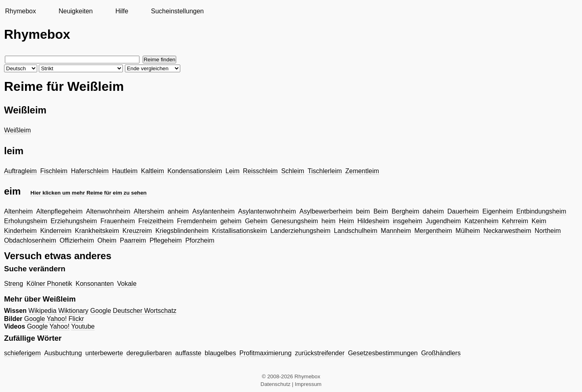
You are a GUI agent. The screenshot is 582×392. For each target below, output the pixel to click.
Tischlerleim (325, 171)
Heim (346, 221)
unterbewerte (104, 353)
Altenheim (18, 211)
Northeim (548, 231)
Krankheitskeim (97, 231)
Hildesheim (373, 221)
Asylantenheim (214, 211)
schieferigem (22, 353)
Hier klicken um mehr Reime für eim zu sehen (88, 193)
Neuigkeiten (76, 11)
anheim (178, 211)
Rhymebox (20, 11)
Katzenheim (482, 221)
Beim (381, 211)
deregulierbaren (149, 353)
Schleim (293, 171)
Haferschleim (90, 171)
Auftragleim (20, 171)
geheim (231, 221)
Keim (539, 221)
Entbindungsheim (541, 211)
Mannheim (396, 231)
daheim (433, 211)
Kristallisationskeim (239, 231)
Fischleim (54, 171)
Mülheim (468, 231)
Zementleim (362, 171)
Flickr (76, 319)
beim (363, 211)
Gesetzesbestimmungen (383, 353)
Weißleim (17, 130)
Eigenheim (498, 211)
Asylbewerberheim (326, 211)
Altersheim (149, 211)
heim (328, 221)
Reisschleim (260, 171)
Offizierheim (77, 240)
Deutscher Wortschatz (144, 311)
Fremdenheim (197, 221)
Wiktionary (73, 311)
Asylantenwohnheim (267, 211)
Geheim (256, 221)
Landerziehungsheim (300, 231)
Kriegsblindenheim (182, 231)
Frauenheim (117, 221)
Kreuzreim (137, 231)
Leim (233, 171)
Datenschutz (276, 384)
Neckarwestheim (507, 231)
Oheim (107, 240)
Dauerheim (463, 211)
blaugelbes (220, 353)
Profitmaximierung (265, 353)
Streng (14, 284)
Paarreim (133, 240)
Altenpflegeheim (60, 211)
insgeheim (408, 221)
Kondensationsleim (195, 171)
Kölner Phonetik (50, 284)
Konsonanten (95, 284)
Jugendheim (443, 221)
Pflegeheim (166, 240)
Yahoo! (57, 319)
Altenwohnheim (108, 211)
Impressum (308, 384)
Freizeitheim (156, 221)
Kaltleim (153, 171)
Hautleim (125, 171)
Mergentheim (433, 231)
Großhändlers (441, 353)
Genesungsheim (294, 221)
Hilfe (122, 11)
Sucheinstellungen (177, 11)
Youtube (83, 326)
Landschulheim (356, 231)
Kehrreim (515, 221)
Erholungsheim (26, 221)
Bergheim (405, 211)
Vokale (127, 284)
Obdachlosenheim (30, 240)
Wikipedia (42, 311)
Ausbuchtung (63, 353)
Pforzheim (200, 240)
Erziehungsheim (74, 221)
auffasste (188, 353)
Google (101, 311)
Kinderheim (20, 231)
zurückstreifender (320, 353)
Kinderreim (56, 231)
